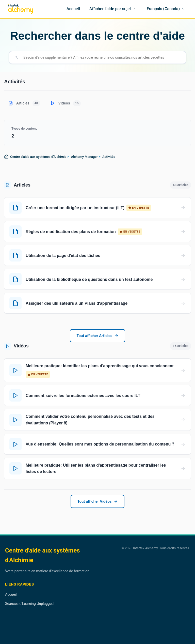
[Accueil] (73, 9)
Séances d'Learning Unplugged (29, 604)
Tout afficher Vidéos (97, 501)
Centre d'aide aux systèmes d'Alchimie (38, 157)
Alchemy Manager (84, 157)
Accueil (11, 594)
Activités (109, 157)
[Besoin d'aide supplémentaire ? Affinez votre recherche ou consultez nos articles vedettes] (102, 57)
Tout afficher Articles (97, 336)
